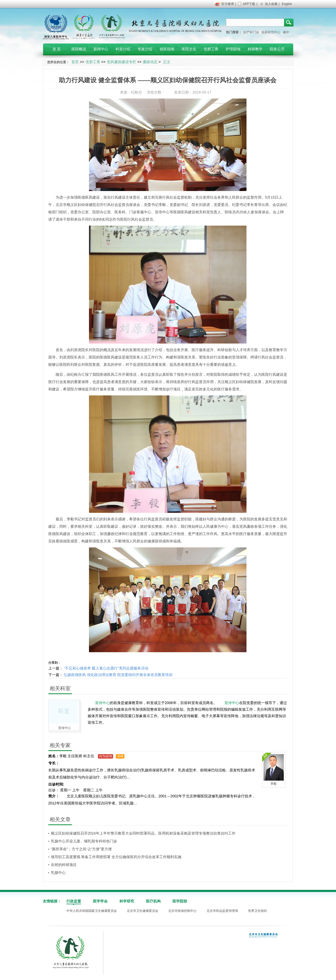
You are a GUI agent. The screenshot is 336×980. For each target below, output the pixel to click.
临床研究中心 (271, 32)
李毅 (162, 205)
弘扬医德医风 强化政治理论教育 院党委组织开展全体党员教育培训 (118, 675)
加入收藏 (271, 4)
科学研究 (127, 901)
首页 (75, 62)
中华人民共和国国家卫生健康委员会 (92, 911)
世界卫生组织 (258, 911)
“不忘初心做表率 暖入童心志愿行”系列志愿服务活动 (106, 668)
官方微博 (228, 4)
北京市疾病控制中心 (182, 911)
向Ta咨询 (106, 756)
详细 (120, 756)
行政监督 (74, 901)
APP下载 (249, 4)
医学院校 (180, 901)
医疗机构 (153, 901)
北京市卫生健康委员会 (143, 911)
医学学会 (100, 901)
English (287, 4)
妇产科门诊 (251, 32)
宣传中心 (162, 212)
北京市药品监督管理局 (222, 911)
